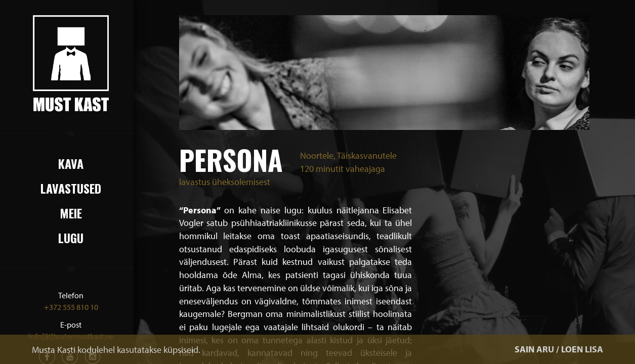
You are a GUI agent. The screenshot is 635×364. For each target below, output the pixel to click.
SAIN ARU (534, 349)
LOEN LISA (582, 349)
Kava (71, 163)
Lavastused (71, 188)
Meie (71, 213)
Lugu (71, 238)
